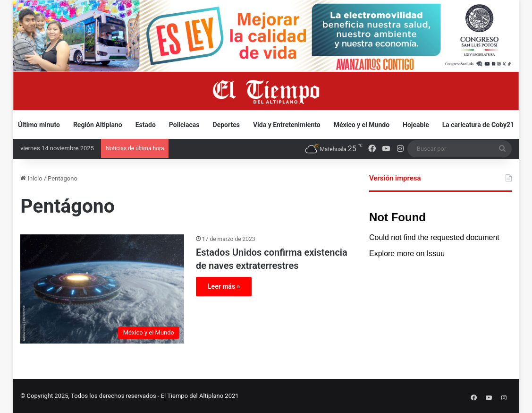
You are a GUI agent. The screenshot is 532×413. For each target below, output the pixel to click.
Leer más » (224, 286)
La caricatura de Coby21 (478, 125)
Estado (146, 125)
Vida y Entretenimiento (287, 125)
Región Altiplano (98, 125)
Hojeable (416, 125)
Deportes (226, 125)
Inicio (31, 178)
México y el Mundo (362, 125)
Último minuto (39, 125)
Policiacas (184, 125)
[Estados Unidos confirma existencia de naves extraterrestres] (102, 289)
